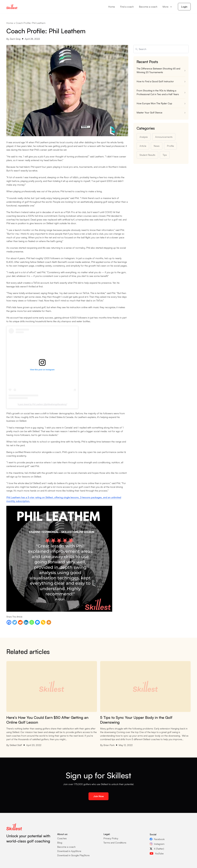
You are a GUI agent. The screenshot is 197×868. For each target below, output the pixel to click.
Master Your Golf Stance (149, 112)
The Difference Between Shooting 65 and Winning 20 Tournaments (158, 70)
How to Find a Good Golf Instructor (155, 81)
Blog (60, 843)
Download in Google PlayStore (73, 855)
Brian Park (109, 745)
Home (112, 7)
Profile (170, 146)
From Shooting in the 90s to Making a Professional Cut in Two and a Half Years (158, 92)
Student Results (147, 155)
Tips (165, 155)
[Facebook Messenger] (37, 622)
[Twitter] (15, 622)
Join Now (99, 796)
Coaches (62, 838)
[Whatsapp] (32, 622)
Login (184, 7)
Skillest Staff (16, 745)
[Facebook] (9, 622)
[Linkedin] (26, 622)
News (157, 146)
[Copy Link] (43, 622)
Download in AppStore (69, 851)
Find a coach (127, 7)
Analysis (144, 137)
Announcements (164, 137)
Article (143, 146)
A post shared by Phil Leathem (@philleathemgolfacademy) (42, 404)
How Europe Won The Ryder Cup (155, 103)
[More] (49, 622)
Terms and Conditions (115, 843)
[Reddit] (20, 622)
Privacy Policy (111, 838)
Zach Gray (15, 39)
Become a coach (148, 7)
